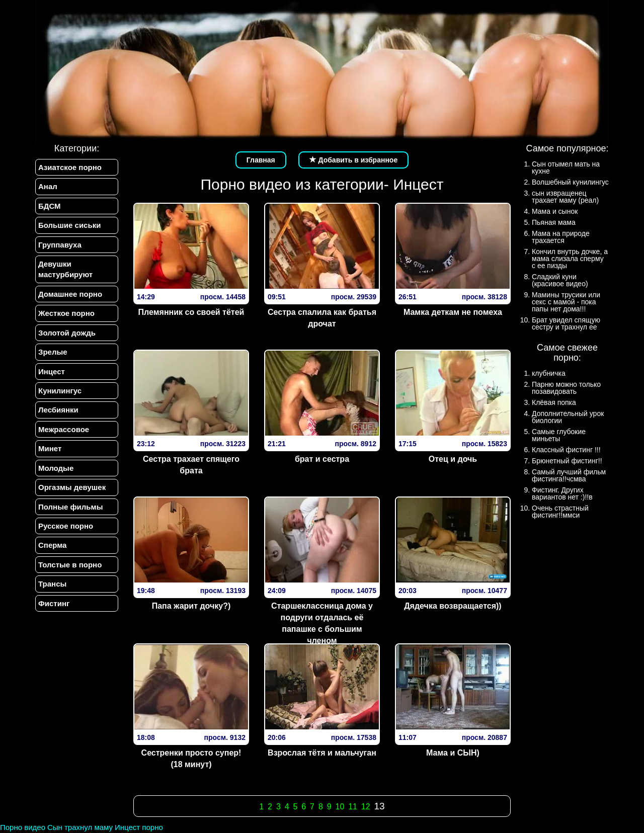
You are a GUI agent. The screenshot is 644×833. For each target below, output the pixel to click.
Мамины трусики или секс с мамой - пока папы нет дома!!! (566, 302)
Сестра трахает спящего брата (191, 465)
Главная (261, 160)
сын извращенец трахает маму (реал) (565, 197)
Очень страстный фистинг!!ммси (560, 512)
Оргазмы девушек (72, 487)
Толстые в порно (70, 565)
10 (340, 807)
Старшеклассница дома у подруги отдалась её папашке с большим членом (322, 623)
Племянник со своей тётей (191, 312)
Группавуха (60, 245)
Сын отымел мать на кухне (566, 168)
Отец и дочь (453, 459)
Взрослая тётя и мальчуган (322, 753)
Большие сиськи (69, 225)
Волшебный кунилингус (570, 182)
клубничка (549, 373)
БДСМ (50, 206)
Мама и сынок (555, 211)
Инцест (52, 371)
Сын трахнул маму (80, 827)
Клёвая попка (554, 402)
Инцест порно (139, 827)
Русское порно (66, 526)
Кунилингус (60, 391)
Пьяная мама (554, 222)
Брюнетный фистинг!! (567, 461)
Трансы (52, 584)
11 (353, 807)
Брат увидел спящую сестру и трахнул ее (566, 323)
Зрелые (53, 352)
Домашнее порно (70, 294)
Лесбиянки (58, 410)
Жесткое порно (66, 313)
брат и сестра (322, 459)
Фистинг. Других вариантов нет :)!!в (562, 493)
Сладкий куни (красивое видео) (560, 280)
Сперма (52, 545)
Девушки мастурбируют (65, 269)
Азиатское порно (70, 167)
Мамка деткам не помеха (453, 312)
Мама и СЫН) (453, 753)
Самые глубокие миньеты (559, 435)
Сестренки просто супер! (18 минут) (191, 759)
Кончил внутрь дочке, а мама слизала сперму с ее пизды (570, 259)
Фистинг (54, 603)
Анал (48, 186)
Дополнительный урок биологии (568, 417)
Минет (50, 448)
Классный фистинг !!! (566, 450)
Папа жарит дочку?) (191, 606)
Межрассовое (64, 429)
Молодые (56, 468)
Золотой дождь (67, 333)
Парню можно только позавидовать (566, 388)
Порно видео (23, 827)
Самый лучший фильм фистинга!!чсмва (569, 475)
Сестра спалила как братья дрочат (322, 318)
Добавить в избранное (354, 160)
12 (366, 807)
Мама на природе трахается (561, 237)
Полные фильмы (70, 507)
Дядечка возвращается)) (453, 606)
